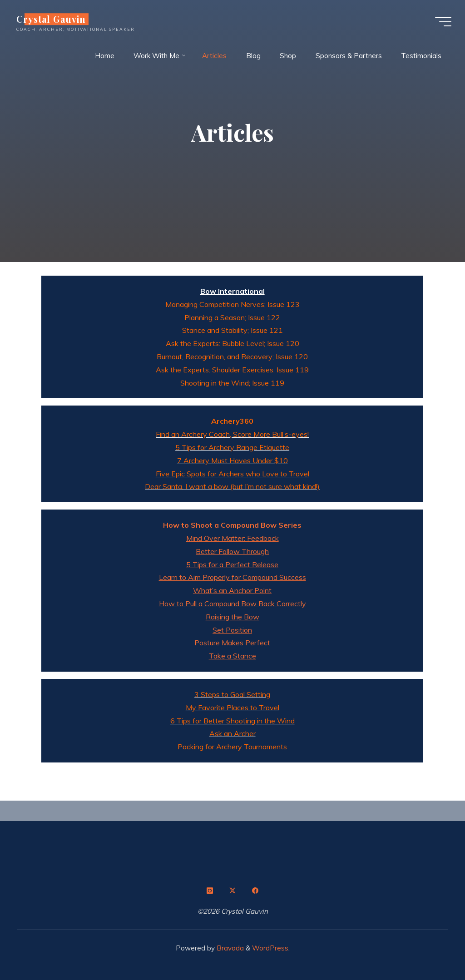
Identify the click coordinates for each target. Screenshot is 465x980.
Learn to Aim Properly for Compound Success (232, 577)
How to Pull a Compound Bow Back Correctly (232, 604)
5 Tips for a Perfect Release (233, 564)
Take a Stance (232, 656)
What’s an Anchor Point (233, 590)
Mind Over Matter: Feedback (232, 538)
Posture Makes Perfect (233, 643)
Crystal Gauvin (51, 19)
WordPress (270, 948)
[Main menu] (443, 22)
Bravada (229, 948)
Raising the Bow (232, 617)
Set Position (233, 630)
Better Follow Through (233, 551)
